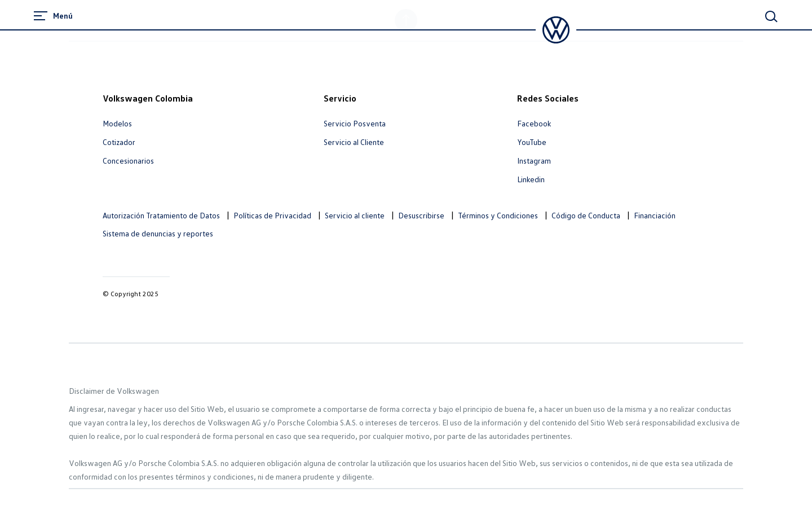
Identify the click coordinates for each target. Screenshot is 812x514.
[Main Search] (771, 16)
